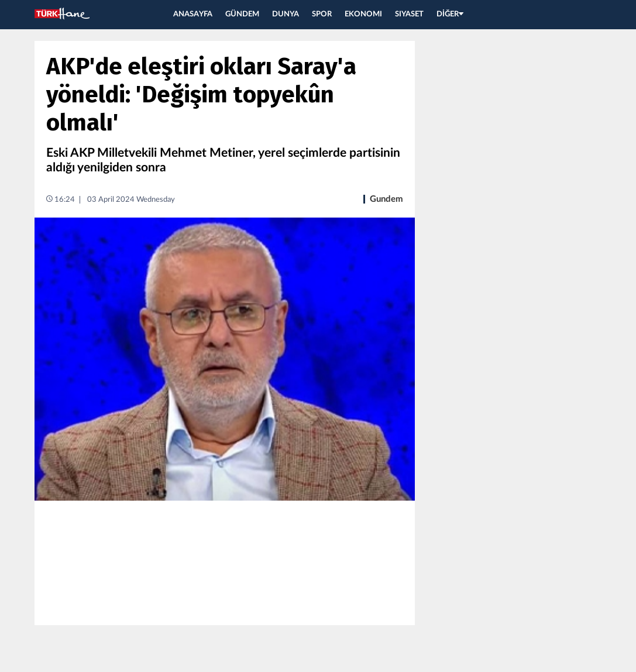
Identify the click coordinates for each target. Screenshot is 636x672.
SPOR (322, 14)
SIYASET (409, 14)
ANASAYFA (193, 14)
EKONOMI (363, 14)
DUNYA (286, 14)
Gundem (386, 199)
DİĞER (450, 14)
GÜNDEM (242, 14)
